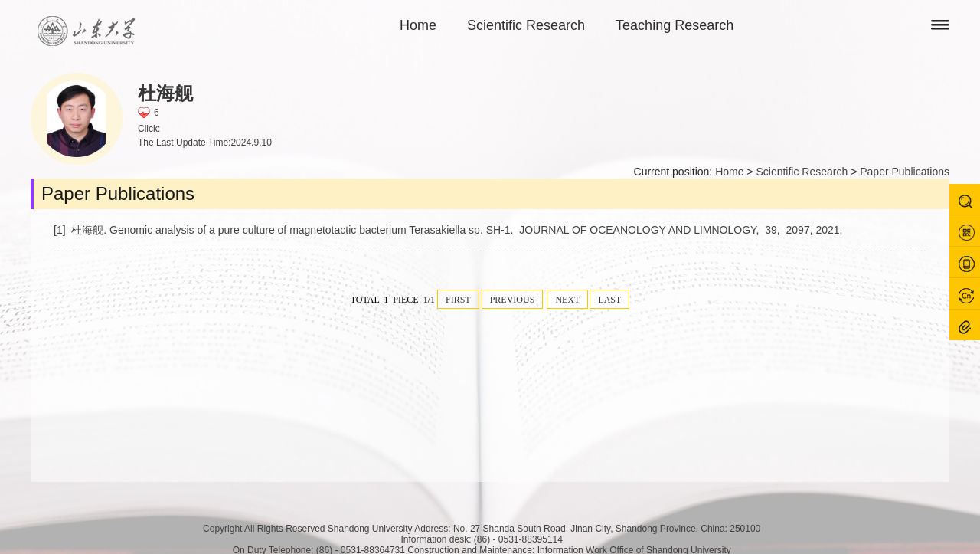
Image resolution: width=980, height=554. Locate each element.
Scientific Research (526, 25)
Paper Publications (905, 172)
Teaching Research (675, 25)
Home (418, 25)
